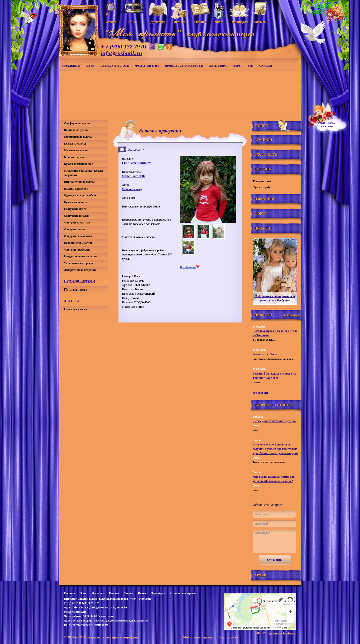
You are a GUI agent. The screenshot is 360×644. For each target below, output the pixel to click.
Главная (70, 593)
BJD (250, 66)
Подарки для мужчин (78, 243)
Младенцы (71, 66)
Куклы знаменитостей (79, 164)
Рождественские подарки (81, 256)
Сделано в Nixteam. (281, 633)
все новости (260, 393)
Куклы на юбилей (76, 202)
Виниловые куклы (76, 130)
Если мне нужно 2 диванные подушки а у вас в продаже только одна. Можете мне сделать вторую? (276, 449)
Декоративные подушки (80, 270)
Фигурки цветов (75, 229)
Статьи (129, 593)
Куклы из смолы (75, 144)
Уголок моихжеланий (327, 124)
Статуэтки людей (75, 209)
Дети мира (218, 66)
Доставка (98, 593)
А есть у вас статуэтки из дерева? (275, 421)
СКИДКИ (266, 66)
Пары (237, 66)
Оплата (114, 593)
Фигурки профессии (77, 250)
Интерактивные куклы (79, 182)
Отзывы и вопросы (183, 593)
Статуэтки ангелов (76, 216)
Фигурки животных (77, 222)
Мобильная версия (198, 637)
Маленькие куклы (76, 150)
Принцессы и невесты (184, 66)
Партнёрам (158, 593)
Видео (142, 593)
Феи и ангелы (147, 66)
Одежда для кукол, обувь (80, 195)
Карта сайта (229, 637)
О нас (83, 593)
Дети (90, 66)
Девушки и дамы (115, 66)
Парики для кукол (76, 189)
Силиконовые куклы (78, 137)
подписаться (292, 315)
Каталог (135, 149)
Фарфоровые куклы (77, 123)
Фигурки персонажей (78, 236)
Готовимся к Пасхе (265, 354)
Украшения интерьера (79, 263)
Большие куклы (75, 157)
